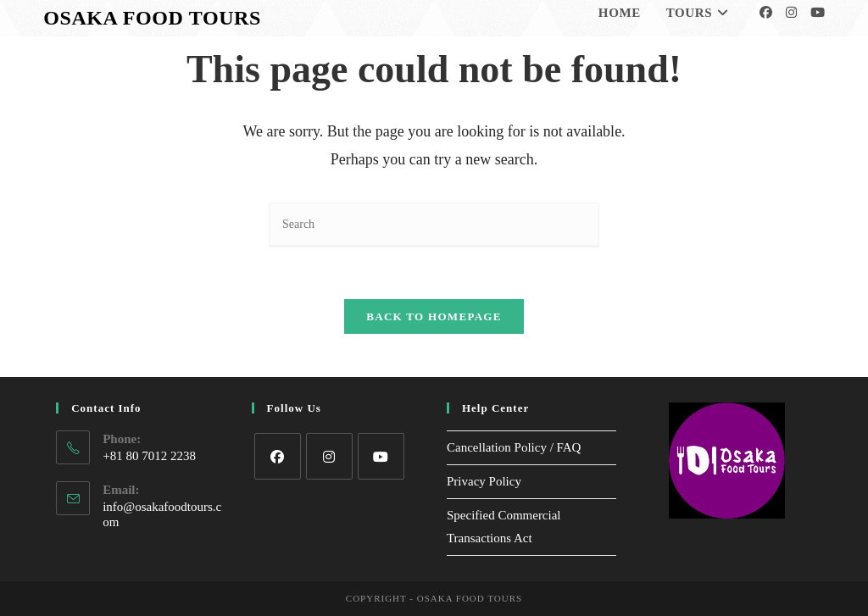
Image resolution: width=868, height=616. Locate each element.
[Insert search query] (434, 225)
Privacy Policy (484, 481)
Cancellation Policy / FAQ (514, 447)
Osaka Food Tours (152, 18)
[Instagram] (791, 13)
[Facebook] (766, 13)
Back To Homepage (434, 316)
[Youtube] (818, 13)
